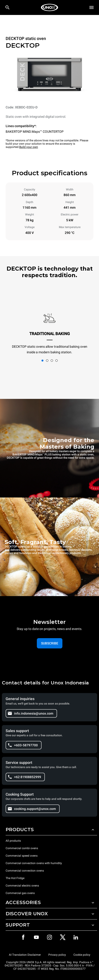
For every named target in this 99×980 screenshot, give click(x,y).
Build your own (29, 147)
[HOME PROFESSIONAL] (49, 7)
